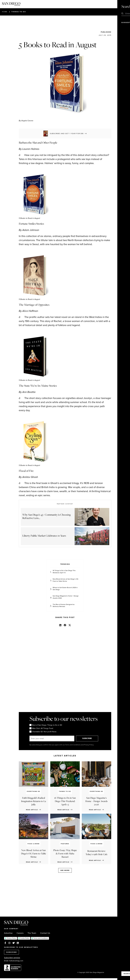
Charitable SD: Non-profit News (43, 732)
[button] (60, 625)
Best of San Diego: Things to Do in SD (46, 725)
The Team (32, 933)
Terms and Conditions (41, 938)
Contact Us (45, 933)
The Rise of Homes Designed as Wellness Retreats (64, 606)
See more (65, 870)
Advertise (8, 933)
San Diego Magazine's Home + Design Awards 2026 (66, 597)
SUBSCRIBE (87, 738)
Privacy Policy (11, 938)
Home (5, 12)
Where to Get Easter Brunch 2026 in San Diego (65, 589)
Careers (20, 933)
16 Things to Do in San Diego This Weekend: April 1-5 (64, 572)
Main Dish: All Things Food (41, 728)
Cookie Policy (25, 938)
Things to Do (19, 12)
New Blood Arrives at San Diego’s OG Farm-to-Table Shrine (66, 580)
